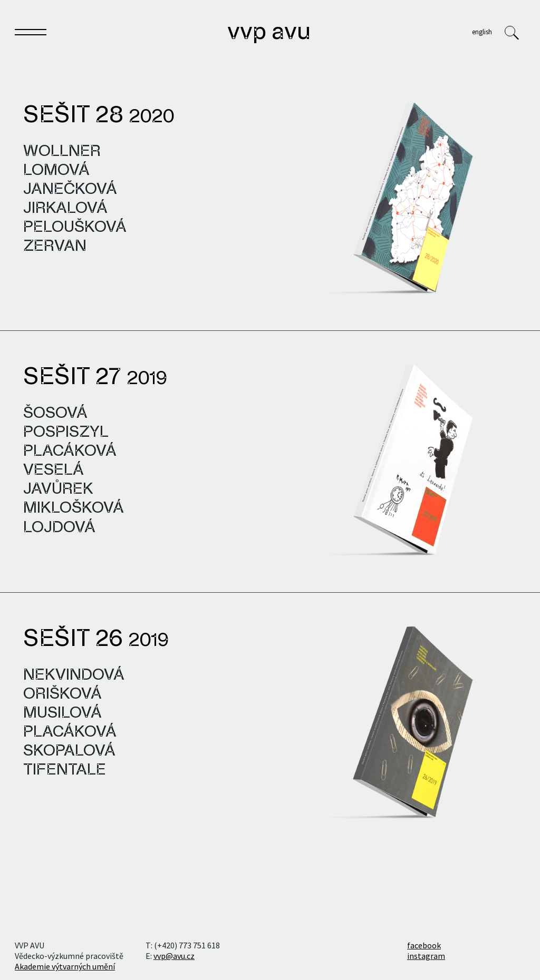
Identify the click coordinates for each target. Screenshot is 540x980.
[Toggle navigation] (31, 34)
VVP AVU (269, 33)
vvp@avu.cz (174, 956)
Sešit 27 (95, 378)
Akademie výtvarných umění (65, 966)
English (482, 32)
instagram (426, 956)
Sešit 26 (96, 640)
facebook (424, 945)
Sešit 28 (99, 116)
